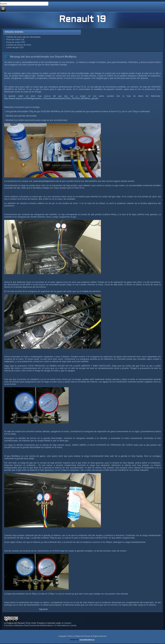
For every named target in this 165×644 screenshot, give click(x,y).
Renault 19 (83, 20)
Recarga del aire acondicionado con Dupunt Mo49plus (43, 57)
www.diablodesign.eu (87, 640)
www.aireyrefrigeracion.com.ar (47, 181)
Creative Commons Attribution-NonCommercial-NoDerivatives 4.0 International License (40, 624)
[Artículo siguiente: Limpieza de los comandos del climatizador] (43, 609)
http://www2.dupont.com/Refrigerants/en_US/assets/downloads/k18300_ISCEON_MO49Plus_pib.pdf (51, 98)
